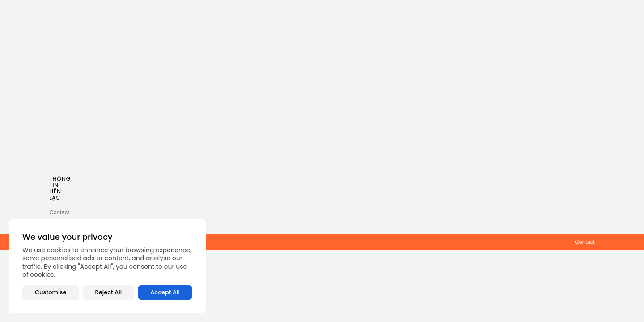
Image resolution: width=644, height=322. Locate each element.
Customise (51, 292)
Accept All (165, 292)
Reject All (109, 292)
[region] (107, 266)
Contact (585, 242)
